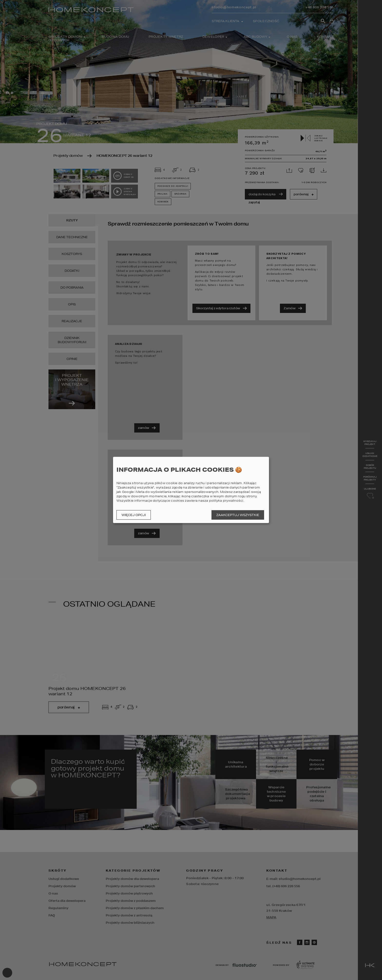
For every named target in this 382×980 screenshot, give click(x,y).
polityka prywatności (226, 501)
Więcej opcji (134, 515)
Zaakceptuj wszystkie (238, 515)
